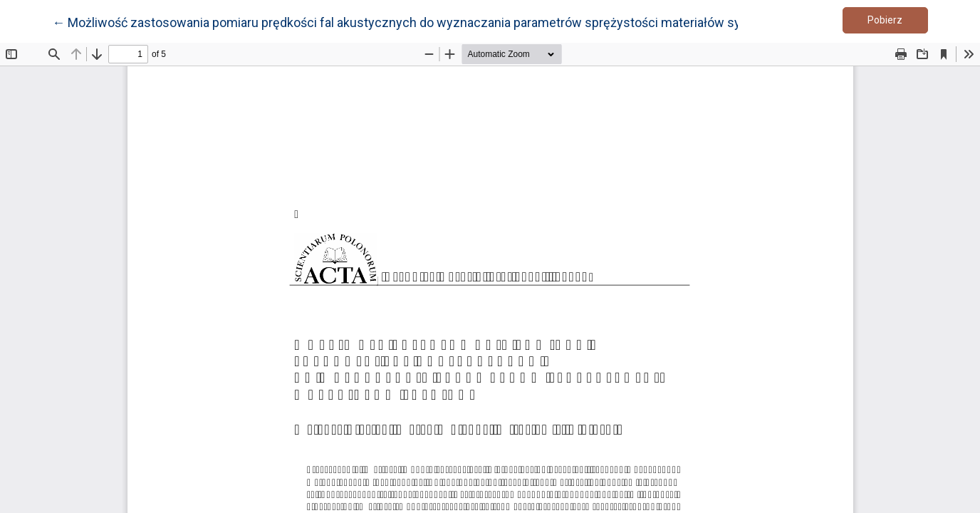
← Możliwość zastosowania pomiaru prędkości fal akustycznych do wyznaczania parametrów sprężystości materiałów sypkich (412, 21)
